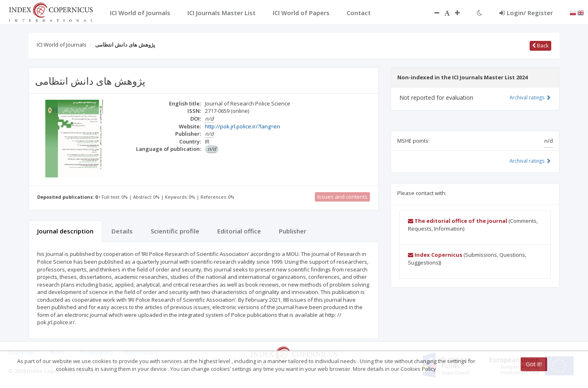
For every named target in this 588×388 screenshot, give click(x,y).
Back (540, 45)
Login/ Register (526, 13)
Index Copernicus (435, 255)
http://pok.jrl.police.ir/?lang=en (243, 126)
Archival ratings (530, 97)
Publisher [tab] (293, 231)
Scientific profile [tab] (175, 231)
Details (122, 231)
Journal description (65, 231)
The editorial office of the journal (458, 221)
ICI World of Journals (62, 45)
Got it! (534, 364)
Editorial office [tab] (239, 231)
